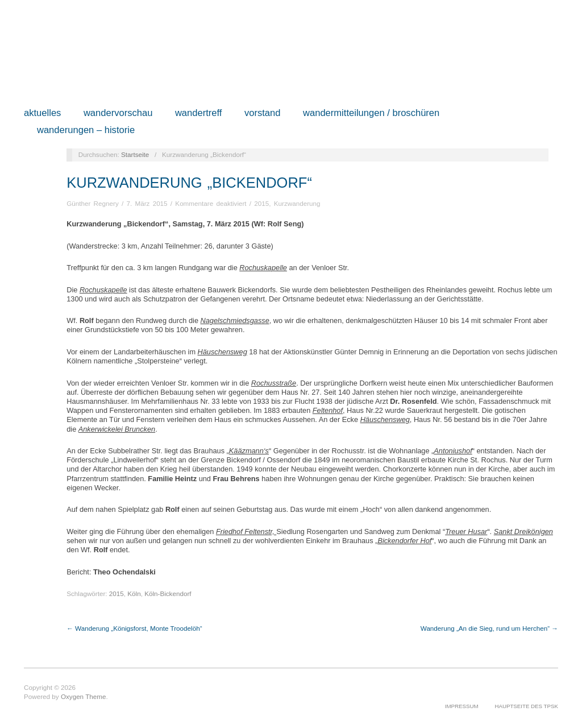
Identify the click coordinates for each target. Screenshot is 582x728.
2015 (261, 203)
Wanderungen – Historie (86, 131)
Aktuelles (42, 113)
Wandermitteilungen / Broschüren (371, 113)
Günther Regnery (93, 203)
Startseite (135, 154)
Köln (134, 593)
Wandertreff (199, 113)
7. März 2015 (147, 203)
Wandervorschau (118, 113)
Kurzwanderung (297, 203)
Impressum (462, 706)
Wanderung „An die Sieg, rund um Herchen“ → (489, 628)
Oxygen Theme (84, 696)
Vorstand (263, 113)
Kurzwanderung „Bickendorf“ (189, 183)
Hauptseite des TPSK (526, 706)
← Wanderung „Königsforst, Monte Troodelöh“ (134, 628)
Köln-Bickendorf (168, 593)
